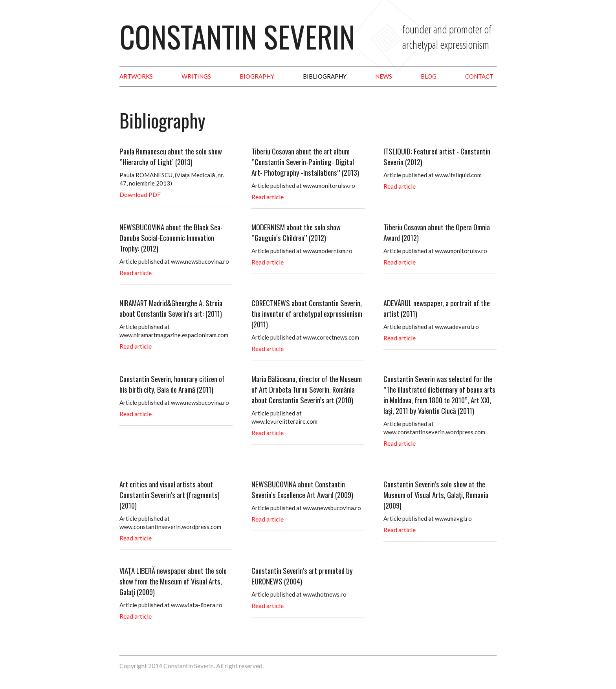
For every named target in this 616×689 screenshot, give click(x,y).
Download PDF (140, 194)
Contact (479, 76)
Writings (196, 76)
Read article (268, 197)
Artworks (136, 76)
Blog (429, 76)
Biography (257, 76)
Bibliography (325, 76)
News (384, 76)
